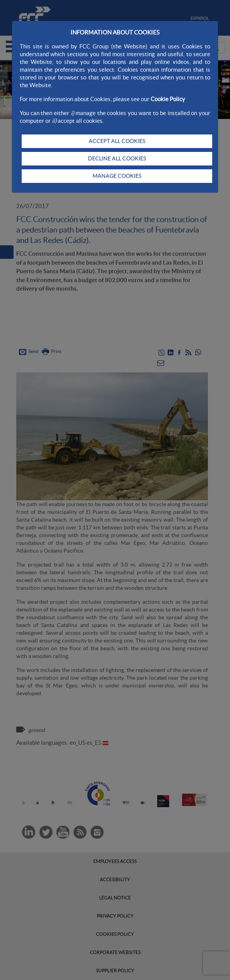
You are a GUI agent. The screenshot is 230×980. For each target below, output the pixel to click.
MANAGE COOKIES (117, 176)
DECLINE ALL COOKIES (117, 158)
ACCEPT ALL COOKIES (117, 141)
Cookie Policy (168, 99)
